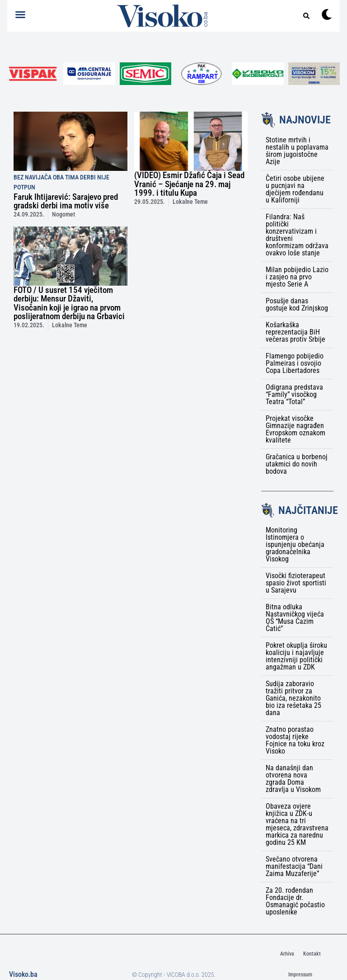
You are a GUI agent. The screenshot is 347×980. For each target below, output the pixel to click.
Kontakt (312, 954)
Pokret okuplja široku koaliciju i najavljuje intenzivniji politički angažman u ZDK (296, 656)
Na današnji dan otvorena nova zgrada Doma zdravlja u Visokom (293, 779)
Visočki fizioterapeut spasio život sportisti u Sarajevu (296, 583)
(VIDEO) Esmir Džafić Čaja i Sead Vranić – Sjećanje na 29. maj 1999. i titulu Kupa (189, 184)
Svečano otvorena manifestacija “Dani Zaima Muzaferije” (294, 866)
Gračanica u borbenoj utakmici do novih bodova (297, 464)
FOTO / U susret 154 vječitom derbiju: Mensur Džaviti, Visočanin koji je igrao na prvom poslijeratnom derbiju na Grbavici (69, 303)
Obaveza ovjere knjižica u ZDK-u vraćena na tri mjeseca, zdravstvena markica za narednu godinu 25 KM (297, 824)
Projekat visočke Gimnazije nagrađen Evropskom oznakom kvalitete (295, 429)
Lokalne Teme (190, 202)
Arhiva (287, 954)
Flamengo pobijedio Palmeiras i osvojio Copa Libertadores (295, 363)
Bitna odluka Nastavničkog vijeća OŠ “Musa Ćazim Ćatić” (295, 618)
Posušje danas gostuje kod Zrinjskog (297, 304)
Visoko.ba (23, 974)
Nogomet (63, 214)
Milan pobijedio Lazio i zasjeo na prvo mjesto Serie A (297, 277)
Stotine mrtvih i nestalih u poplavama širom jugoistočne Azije (297, 151)
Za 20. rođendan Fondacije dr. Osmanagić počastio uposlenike (295, 901)
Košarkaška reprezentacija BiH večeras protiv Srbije (295, 332)
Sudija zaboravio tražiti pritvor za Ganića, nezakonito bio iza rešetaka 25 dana (293, 698)
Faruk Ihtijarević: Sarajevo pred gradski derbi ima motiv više (66, 201)
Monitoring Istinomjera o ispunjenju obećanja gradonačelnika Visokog (295, 544)
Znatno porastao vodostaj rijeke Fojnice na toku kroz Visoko (295, 740)
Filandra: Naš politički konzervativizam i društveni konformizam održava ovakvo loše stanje (297, 235)
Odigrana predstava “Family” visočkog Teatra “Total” (294, 394)
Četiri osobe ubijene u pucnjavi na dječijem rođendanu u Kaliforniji (295, 189)
